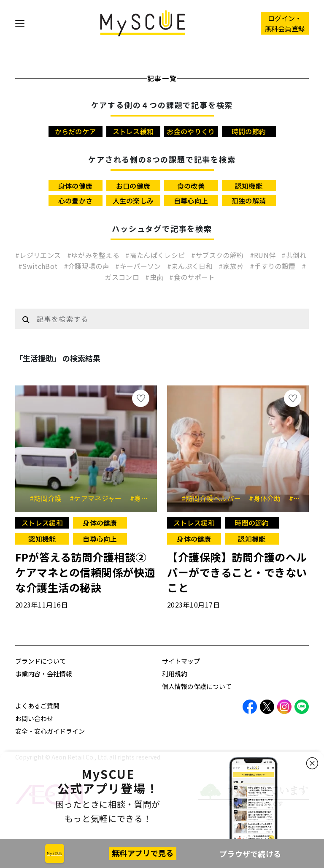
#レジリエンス (39, 255)
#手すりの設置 (274, 266)
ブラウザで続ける (250, 854)
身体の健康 (76, 186)
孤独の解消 (249, 201)
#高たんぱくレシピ (156, 255)
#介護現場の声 (88, 266)
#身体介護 (149, 498)
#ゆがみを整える (94, 255)
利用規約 (175, 674)
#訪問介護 (49, 498)
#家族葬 (232, 266)
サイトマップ (181, 661)
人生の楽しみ (133, 201)
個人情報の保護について (197, 686)
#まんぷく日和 (191, 266)
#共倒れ (294, 255)
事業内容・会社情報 (44, 674)
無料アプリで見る (143, 853)
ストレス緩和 (133, 131)
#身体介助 (268, 498)
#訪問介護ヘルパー (214, 498)
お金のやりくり (191, 131)
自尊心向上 (191, 201)
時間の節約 (249, 131)
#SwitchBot (39, 266)
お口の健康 (133, 186)
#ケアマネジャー (99, 498)
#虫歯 (155, 277)
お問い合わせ (34, 718)
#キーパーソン (139, 266)
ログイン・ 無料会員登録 (285, 23)
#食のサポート (192, 277)
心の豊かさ (76, 201)
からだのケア (76, 131)
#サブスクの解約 (218, 255)
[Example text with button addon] (170, 319)
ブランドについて (40, 661)
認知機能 (249, 186)
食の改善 (191, 186)
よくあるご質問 (37, 706)
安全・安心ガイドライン (50, 731)
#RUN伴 (264, 255)
